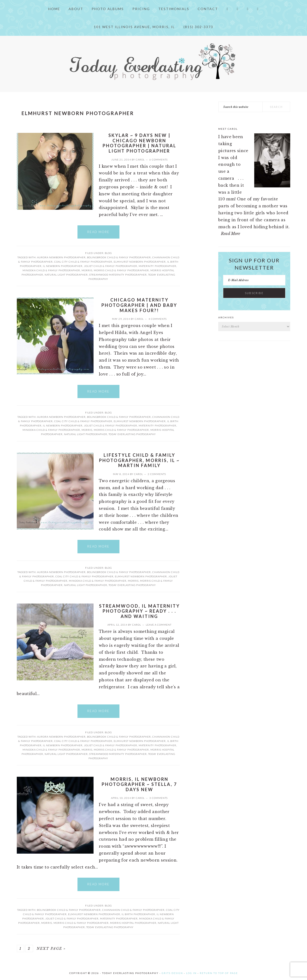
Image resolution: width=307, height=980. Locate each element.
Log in (191, 973)
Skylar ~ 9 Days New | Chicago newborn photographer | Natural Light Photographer (139, 143)
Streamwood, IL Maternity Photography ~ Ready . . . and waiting (139, 611)
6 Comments (159, 160)
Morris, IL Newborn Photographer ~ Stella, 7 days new (139, 784)
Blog (108, 253)
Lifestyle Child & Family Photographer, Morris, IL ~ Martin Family (139, 460)
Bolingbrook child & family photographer (119, 257)
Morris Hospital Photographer (133, 923)
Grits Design (172, 973)
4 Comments (158, 319)
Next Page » (51, 949)
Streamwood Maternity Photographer (118, 275)
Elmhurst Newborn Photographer (140, 262)
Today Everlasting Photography (132, 434)
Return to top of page (219, 973)
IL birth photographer (138, 914)
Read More (98, 232)
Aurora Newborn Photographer (61, 257)
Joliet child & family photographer (111, 266)
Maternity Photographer (157, 266)
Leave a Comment (159, 625)
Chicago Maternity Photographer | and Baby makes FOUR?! (139, 305)
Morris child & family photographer (121, 270)
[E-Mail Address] (254, 280)
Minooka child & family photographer (51, 270)
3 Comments (159, 798)
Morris (87, 270)
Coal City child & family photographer (83, 262)
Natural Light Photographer (66, 275)
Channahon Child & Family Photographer (133, 910)
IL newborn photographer (63, 266)
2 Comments (157, 474)
